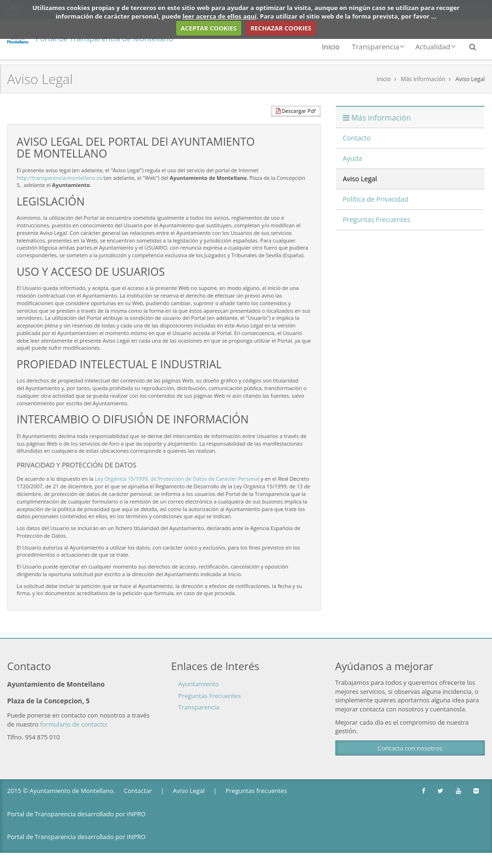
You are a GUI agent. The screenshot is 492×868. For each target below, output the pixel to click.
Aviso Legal (470, 79)
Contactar (138, 791)
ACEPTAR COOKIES (209, 28)
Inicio (331, 47)
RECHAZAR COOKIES (281, 28)
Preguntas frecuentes (256, 791)
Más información (423, 79)
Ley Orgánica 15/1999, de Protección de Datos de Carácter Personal (177, 479)
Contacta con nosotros (410, 748)
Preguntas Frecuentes (209, 696)
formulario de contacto (73, 724)
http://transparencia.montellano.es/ (60, 178)
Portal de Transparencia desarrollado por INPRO (76, 814)
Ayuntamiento (199, 684)
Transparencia (378, 47)
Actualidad (435, 47)
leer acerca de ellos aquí (219, 16)
